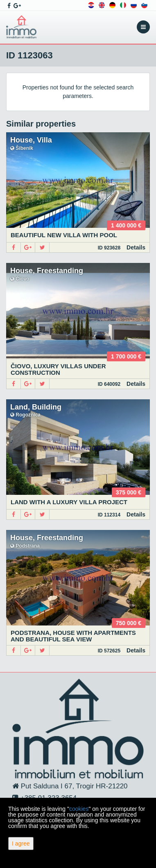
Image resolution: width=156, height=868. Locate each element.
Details (136, 247)
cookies (79, 809)
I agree (21, 844)
